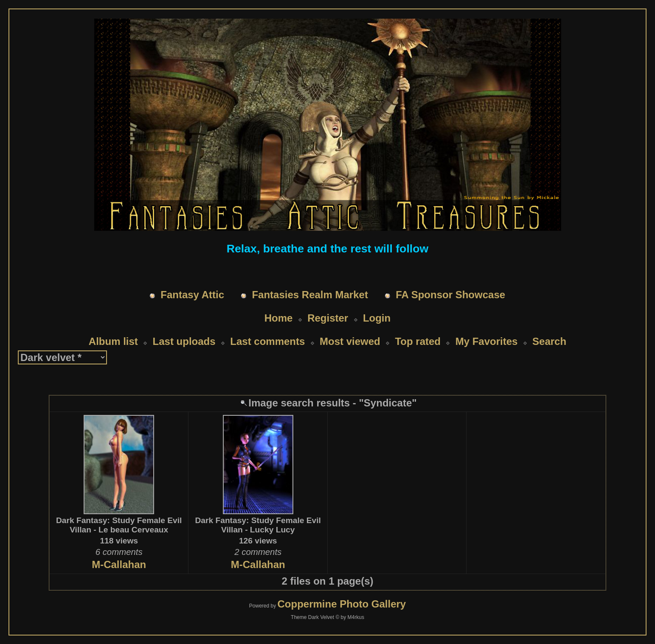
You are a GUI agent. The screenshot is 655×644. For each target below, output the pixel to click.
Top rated (418, 341)
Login (377, 318)
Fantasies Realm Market (310, 295)
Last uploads (184, 341)
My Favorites (487, 341)
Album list (113, 341)
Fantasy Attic (192, 295)
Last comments (267, 341)
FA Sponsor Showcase (450, 295)
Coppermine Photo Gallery (342, 604)
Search (549, 341)
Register (328, 318)
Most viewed (350, 341)
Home (279, 318)
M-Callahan (119, 564)
